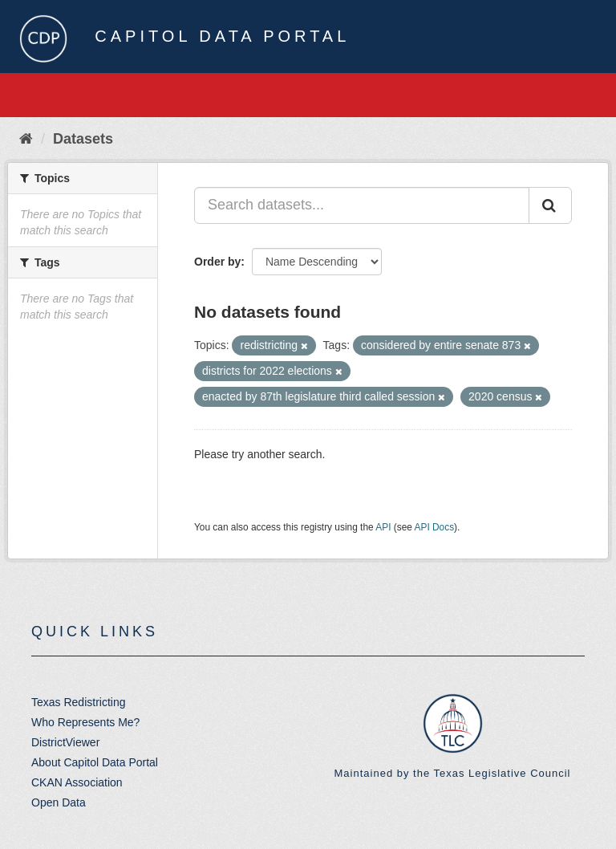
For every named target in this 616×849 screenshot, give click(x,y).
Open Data (59, 802)
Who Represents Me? (85, 722)
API (383, 527)
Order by (217, 262)
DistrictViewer (65, 742)
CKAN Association (77, 782)
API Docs (435, 527)
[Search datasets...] (362, 205)
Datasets (83, 139)
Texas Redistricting (79, 702)
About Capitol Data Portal (95, 762)
